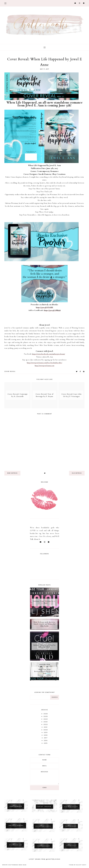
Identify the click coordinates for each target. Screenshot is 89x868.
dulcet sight (81, 865)
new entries (12, 473)
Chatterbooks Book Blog (17, 865)
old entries (77, 473)
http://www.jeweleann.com (44, 366)
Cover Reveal (10, 371)
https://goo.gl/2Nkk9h (52, 310)
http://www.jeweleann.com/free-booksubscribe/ (44, 363)
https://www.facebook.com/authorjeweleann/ (48, 354)
